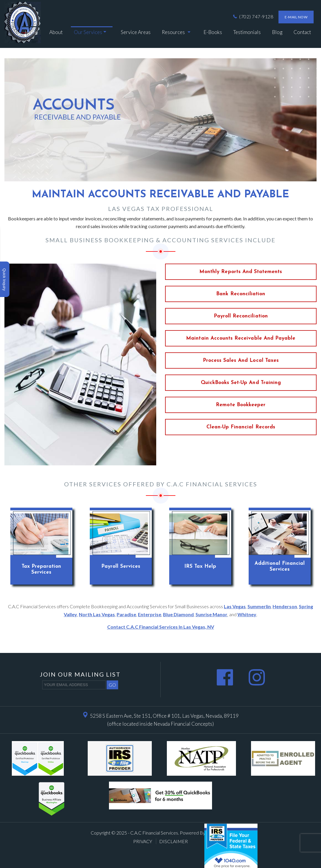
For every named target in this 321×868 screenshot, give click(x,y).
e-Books (213, 32)
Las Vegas (235, 606)
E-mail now (296, 17)
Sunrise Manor (211, 614)
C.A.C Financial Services (154, 833)
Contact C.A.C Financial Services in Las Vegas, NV (161, 627)
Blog (277, 32)
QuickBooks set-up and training (241, 383)
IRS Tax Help (200, 566)
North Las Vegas (97, 614)
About (56, 32)
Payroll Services (121, 566)
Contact (302, 32)
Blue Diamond (178, 614)
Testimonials (247, 32)
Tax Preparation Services (41, 569)
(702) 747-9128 (253, 16)
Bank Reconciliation (241, 294)
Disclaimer (173, 841)
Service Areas (136, 32)
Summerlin (259, 606)
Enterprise (150, 614)
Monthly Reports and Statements (241, 272)
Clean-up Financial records (241, 427)
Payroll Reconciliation (241, 316)
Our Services (88, 32)
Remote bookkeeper (241, 405)
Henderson (285, 606)
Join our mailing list (80, 674)
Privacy (143, 841)
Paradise (126, 614)
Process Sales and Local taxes (241, 360)
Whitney (247, 614)
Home (31, 32)
